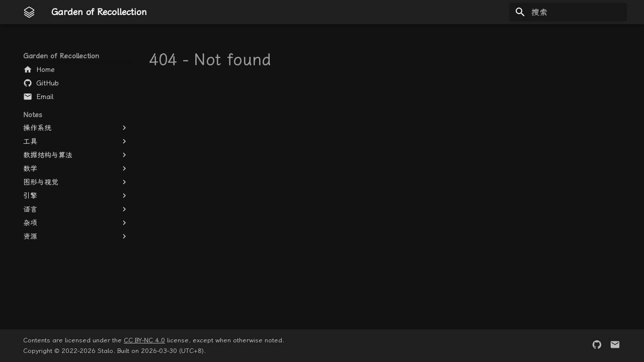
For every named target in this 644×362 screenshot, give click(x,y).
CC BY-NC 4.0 (144, 340)
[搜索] (568, 12)
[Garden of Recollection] (29, 12)
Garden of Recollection (61, 56)
